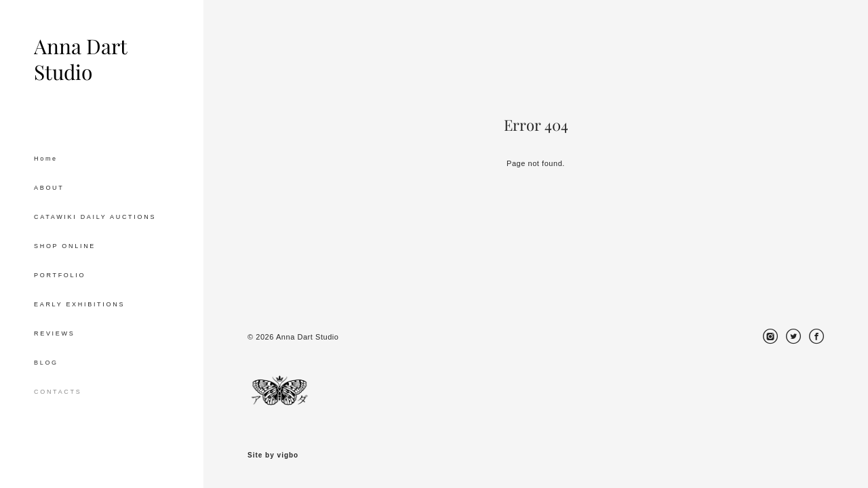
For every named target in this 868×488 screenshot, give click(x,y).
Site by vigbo (273, 455)
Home (46, 159)
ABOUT (49, 188)
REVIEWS (54, 333)
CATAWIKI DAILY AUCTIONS (95, 217)
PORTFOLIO (60, 275)
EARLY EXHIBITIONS (79, 304)
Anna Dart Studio (80, 60)
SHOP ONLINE (65, 246)
